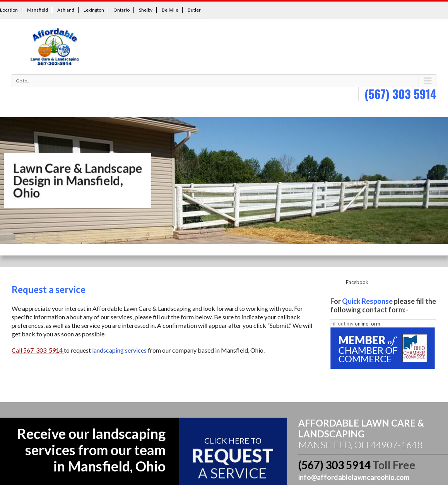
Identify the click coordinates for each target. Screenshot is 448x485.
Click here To (233, 440)
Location (9, 10)
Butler (194, 10)
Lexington (94, 10)
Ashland (66, 10)
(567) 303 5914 (400, 94)
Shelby (146, 10)
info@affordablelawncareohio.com (354, 477)
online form (368, 324)
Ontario (121, 10)
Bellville (170, 10)
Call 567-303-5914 (38, 350)
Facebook (357, 282)
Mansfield (38, 10)
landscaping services (119, 350)
